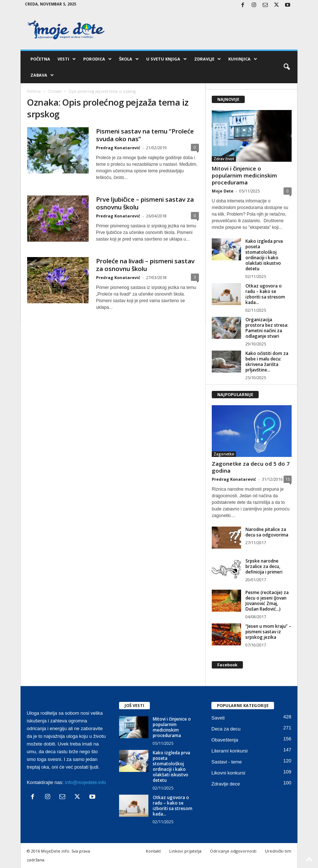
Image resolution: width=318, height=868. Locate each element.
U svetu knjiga (167, 59)
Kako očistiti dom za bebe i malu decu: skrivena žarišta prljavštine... (267, 362)
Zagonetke (224, 454)
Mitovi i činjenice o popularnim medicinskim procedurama (244, 175)
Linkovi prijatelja (185, 851)
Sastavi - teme (227, 762)
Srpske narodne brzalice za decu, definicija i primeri (264, 566)
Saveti (218, 718)
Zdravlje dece (226, 784)
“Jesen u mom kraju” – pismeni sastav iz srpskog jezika (268, 632)
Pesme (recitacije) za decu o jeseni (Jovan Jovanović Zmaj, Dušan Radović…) (267, 601)
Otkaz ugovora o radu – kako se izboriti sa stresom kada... (265, 294)
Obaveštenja (225, 740)
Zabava (42, 75)
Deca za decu (226, 729)
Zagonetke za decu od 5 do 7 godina (251, 467)
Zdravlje (208, 59)
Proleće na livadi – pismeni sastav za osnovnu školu (145, 265)
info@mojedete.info (85, 782)
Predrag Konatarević (118, 148)
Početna (40, 59)
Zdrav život (224, 159)
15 (288, 479)
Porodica (97, 59)
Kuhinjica (243, 59)
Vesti (67, 59)
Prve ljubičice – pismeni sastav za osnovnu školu (145, 203)
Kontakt (153, 851)
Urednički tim (278, 851)
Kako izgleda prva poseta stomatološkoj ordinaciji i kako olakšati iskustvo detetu (264, 255)
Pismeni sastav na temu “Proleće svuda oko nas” (145, 135)
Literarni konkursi (230, 751)
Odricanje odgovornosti (233, 851)
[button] (286, 67)
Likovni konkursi (228, 773)
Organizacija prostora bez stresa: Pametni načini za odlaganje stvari (267, 328)
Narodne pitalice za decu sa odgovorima (267, 532)
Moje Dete (223, 191)
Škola (129, 59)
